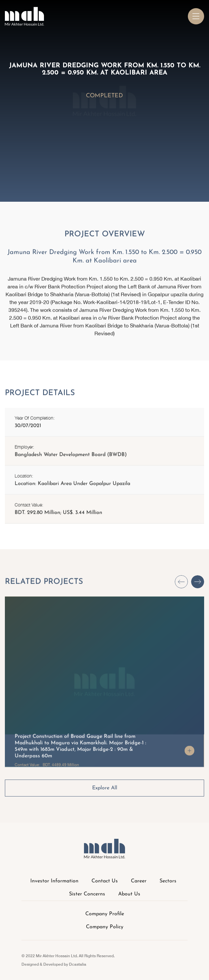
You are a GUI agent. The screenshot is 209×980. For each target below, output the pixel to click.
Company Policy (105, 927)
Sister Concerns (87, 894)
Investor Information (54, 881)
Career (139, 881)
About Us (129, 894)
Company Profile (105, 914)
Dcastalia (78, 964)
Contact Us (105, 881)
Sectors (168, 881)
